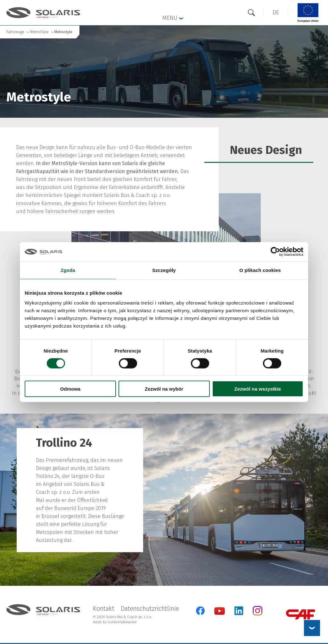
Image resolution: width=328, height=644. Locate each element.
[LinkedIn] (239, 611)
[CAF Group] (300, 614)
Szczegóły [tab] (164, 270)
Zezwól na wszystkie (258, 389)
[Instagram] (258, 614)
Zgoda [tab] (68, 270)
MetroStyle (39, 32)
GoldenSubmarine (122, 622)
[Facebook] (200, 611)
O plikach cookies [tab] (260, 270)
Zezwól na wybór (164, 389)
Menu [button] (173, 18)
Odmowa (70, 389)
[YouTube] (220, 613)
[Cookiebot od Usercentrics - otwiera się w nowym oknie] (275, 251)
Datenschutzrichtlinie (150, 608)
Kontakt (104, 608)
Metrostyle (63, 32)
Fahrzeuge (15, 32)
